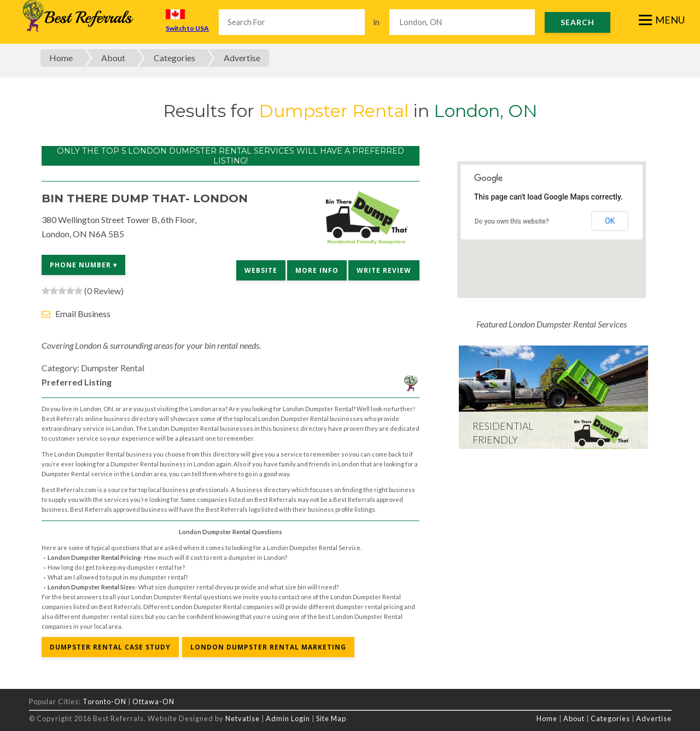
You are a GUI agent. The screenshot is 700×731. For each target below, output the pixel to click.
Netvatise (243, 718)
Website (261, 270)
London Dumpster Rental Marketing (268, 647)
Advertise (242, 58)
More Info (317, 270)
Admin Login (288, 718)
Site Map (331, 718)
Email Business (83, 314)
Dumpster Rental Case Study (110, 647)
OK (610, 221)
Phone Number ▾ (83, 265)
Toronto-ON (104, 701)
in (376, 22)
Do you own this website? (512, 221)
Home (61, 58)
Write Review (384, 270)
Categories (174, 58)
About (113, 58)
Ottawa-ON (153, 701)
